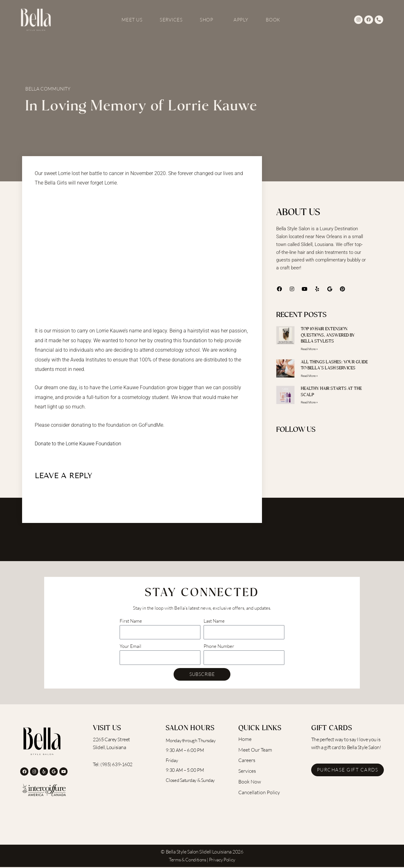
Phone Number (219, 647)
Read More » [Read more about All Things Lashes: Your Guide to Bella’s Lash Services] (309, 376)
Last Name (214, 622)
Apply (241, 20)
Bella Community (48, 89)
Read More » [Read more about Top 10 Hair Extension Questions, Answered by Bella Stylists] (309, 349)
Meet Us (132, 20)
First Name (131, 622)
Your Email (131, 647)
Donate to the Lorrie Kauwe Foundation (78, 444)
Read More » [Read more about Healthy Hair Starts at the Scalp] (309, 403)
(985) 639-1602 (116, 765)
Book (273, 20)
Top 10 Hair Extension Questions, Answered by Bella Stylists (328, 335)
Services (171, 20)
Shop (208, 20)
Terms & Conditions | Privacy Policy (202, 860)
